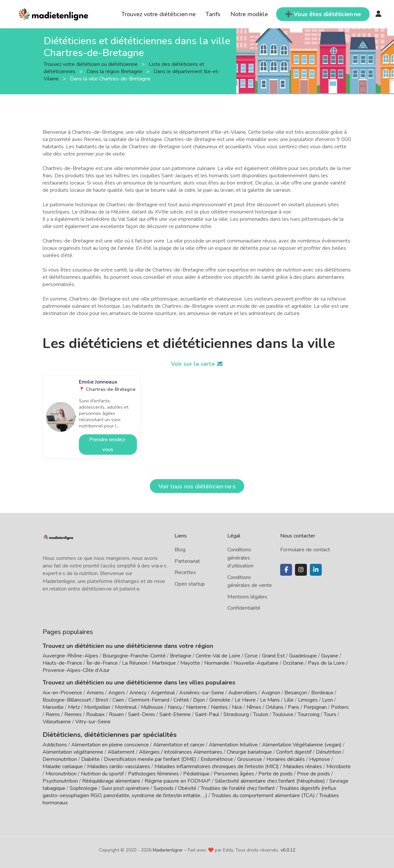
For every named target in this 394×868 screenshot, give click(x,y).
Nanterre (196, 707)
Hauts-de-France (62, 663)
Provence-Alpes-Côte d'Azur (76, 670)
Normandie (217, 663)
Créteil (181, 700)
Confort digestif (294, 751)
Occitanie (293, 663)
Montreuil (126, 707)
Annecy (138, 693)
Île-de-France (102, 663)
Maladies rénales (303, 766)
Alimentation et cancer (179, 744)
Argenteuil (163, 693)
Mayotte (190, 663)
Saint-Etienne (175, 714)
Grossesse (250, 758)
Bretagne (181, 656)
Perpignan (315, 707)
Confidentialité (244, 608)
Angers (117, 693)
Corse (251, 656)
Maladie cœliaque (63, 766)
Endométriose (217, 758)
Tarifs (213, 14)
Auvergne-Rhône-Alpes (70, 656)
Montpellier (97, 707)
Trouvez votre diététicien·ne (159, 14)
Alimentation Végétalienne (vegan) (302, 744)
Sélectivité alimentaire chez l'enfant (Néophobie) (270, 780)
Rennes (73, 714)
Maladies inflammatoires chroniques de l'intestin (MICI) (217, 766)
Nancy (175, 707)
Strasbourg (236, 714)
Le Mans (270, 700)
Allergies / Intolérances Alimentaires (181, 751)
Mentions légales (247, 597)
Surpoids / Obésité (175, 787)
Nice (237, 707)
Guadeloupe (303, 656)
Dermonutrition (60, 758)
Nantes (219, 707)
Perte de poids (276, 773)
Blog (180, 550)
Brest (102, 700)
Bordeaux (322, 693)
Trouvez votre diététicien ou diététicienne (91, 64)
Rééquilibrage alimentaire (111, 780)
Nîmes (254, 707)
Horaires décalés (286, 758)
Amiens (95, 693)
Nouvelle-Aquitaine (256, 663)
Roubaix (95, 714)
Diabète (90, 758)
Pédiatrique (196, 773)
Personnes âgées (234, 773)
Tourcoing (309, 714)
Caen (118, 700)
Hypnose (320, 758)
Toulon (261, 714)
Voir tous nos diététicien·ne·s (197, 486)
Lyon (328, 700)
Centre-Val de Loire (218, 656)
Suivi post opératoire (125, 787)
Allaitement (121, 751)
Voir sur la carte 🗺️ (197, 364)
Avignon (271, 693)
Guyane (330, 656)
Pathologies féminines (153, 773)
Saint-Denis (142, 714)
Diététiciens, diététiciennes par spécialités (101, 734)
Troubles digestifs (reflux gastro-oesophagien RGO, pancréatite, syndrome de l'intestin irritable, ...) (189, 791)
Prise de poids (313, 773)
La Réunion (135, 663)
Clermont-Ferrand (149, 700)
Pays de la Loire (326, 663)
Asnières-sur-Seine (202, 693)
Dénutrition (328, 751)
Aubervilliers (243, 693)
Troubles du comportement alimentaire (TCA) (263, 795)
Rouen (116, 714)
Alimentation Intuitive (233, 744)
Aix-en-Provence (62, 693)
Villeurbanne (57, 722)
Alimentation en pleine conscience (110, 744)
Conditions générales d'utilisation (240, 558)
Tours (330, 714)
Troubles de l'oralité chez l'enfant (238, 787)
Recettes (185, 572)
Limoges (308, 700)
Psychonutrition (60, 780)
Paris (294, 707)
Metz (74, 707)
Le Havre (245, 700)
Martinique (164, 663)
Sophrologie (83, 787)
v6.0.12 (288, 849)
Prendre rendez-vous (108, 445)
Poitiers (340, 707)
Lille (289, 700)
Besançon (296, 693)
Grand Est (273, 656)
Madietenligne (168, 849)
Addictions (55, 744)
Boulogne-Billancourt (67, 700)
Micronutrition (61, 773)
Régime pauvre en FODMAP (178, 780)
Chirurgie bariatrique (249, 751)
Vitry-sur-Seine (93, 722)
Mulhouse (152, 707)
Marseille (53, 707)
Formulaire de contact (305, 550)
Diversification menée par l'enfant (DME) (151, 758)
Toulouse (283, 714)
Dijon (199, 700)
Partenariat (187, 561)
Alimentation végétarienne (73, 751)
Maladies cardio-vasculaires (119, 766)
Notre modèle (249, 14)
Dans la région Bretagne (115, 71)
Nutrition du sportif (102, 773)
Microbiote (339, 766)
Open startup (190, 584)
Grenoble (220, 700)
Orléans (275, 707)
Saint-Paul (207, 714)
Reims (53, 714)
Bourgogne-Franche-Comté (134, 656)
